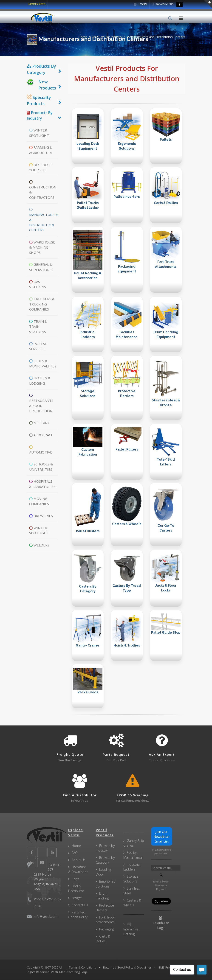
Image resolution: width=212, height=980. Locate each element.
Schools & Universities (41, 467)
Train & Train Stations (38, 326)
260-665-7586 (163, 4)
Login (140, 4)
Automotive (41, 450)
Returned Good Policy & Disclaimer (127, 967)
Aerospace (41, 435)
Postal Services (38, 346)
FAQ (75, 853)
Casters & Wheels (132, 903)
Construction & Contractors (43, 190)
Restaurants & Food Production (41, 403)
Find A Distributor (76, 888)
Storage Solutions (131, 879)
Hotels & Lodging (40, 381)
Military (39, 423)
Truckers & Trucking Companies (42, 304)
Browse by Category (105, 860)
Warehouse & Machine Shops (42, 247)
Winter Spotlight (39, 133)
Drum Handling (102, 896)
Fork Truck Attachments (105, 920)
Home (83, 37)
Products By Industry (107, 37)
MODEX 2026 (37, 4)
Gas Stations (38, 284)
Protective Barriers (105, 908)
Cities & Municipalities (43, 363)
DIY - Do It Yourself (41, 167)
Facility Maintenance (133, 855)
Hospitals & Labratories (42, 484)
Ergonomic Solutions (105, 884)
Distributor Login (161, 923)
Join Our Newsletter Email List (162, 836)
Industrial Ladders (132, 867)
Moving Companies (39, 501)
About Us (79, 860)
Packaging (106, 929)
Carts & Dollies (103, 939)
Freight (77, 898)
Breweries (41, 516)
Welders (39, 545)
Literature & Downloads (78, 869)
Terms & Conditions (82, 967)
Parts (75, 879)
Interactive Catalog (131, 929)
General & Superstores (41, 267)
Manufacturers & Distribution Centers (44, 220)
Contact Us (80, 905)
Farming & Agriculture (41, 150)
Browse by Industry (105, 848)
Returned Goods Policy (78, 915)
